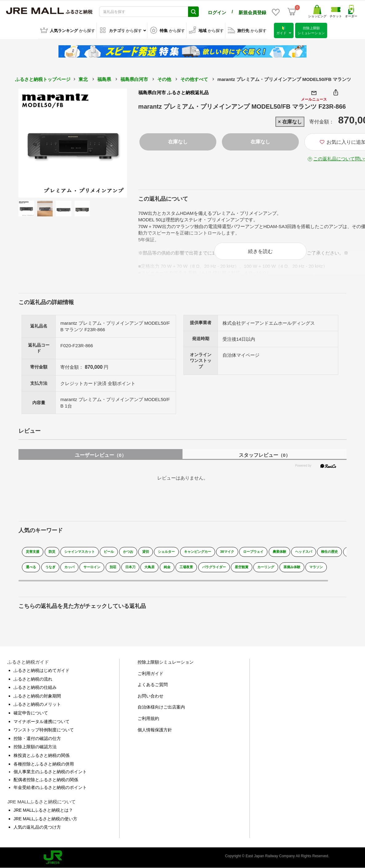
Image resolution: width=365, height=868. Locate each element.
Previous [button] (35, 142)
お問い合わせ (150, 699)
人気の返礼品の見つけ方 (37, 831)
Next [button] (110, 142)
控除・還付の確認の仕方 (37, 742)
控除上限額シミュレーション (166, 666)
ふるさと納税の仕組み (35, 691)
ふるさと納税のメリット (37, 708)
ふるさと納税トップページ (43, 78)
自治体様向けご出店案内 (161, 711)
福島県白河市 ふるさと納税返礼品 (173, 92)
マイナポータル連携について (42, 725)
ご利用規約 (148, 722)
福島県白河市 (134, 78)
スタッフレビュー (264, 458)
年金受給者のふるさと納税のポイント (50, 791)
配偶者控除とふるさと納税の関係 (46, 783)
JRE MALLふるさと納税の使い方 (45, 822)
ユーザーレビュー (100, 458)
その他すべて (194, 78)
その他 (164, 78)
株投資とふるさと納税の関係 (42, 759)
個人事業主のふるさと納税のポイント (50, 775)
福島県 (104, 78)
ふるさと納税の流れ (33, 682)
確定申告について (31, 717)
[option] (73, 142)
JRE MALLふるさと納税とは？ (43, 814)
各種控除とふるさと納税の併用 (44, 767)
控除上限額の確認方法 (35, 750)
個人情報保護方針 (155, 733)
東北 (83, 78)
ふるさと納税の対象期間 (37, 699)
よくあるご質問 (153, 688)
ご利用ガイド (150, 677)
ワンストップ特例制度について (44, 733)
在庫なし (178, 141)
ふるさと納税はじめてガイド (42, 674)
